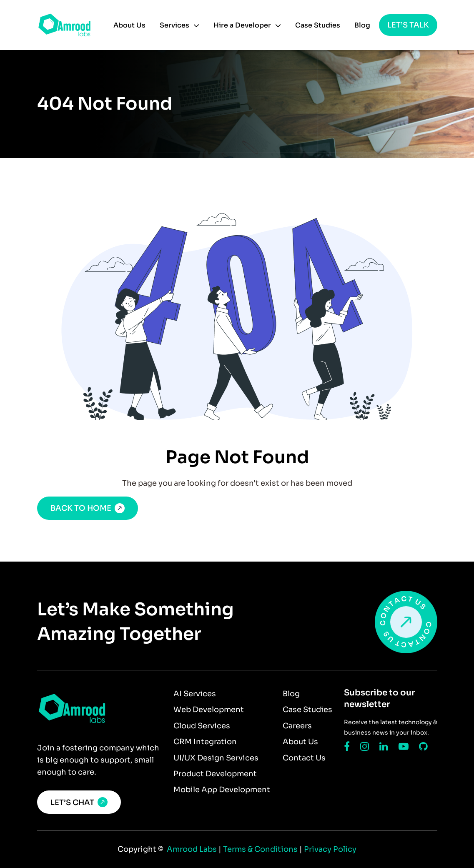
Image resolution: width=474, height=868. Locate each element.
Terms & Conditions (261, 849)
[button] (179, 26)
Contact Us (304, 758)
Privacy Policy (330, 849)
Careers (297, 726)
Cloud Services (202, 726)
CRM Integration (205, 742)
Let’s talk (408, 25)
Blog (362, 25)
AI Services (195, 694)
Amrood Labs (191, 849)
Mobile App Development (222, 790)
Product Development (215, 774)
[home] (64, 25)
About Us (129, 25)
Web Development (209, 710)
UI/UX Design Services (216, 758)
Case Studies (318, 25)
